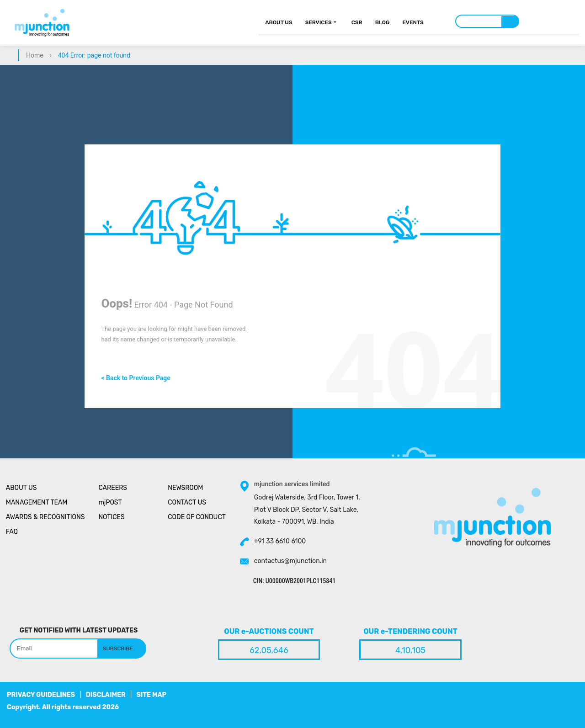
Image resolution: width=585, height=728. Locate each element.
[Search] (487, 21)
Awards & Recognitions (45, 517)
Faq (12, 532)
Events (413, 22)
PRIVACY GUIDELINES (41, 695)
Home (35, 55)
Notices (111, 517)
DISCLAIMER (106, 695)
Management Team (37, 502)
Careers (113, 488)
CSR (357, 22)
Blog (383, 22)
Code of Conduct (197, 517)
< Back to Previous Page (136, 378)
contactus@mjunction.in (290, 561)
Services (319, 22)
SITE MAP (151, 695)
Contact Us (187, 502)
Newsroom (185, 488)
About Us (279, 22)
